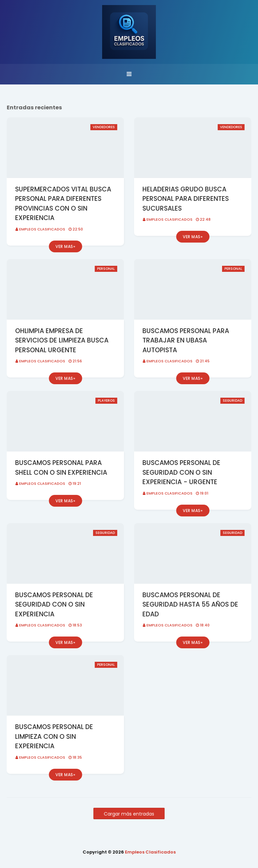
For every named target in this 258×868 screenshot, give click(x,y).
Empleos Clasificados (42, 229)
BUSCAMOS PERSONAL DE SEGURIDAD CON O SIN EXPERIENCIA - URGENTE (181, 472)
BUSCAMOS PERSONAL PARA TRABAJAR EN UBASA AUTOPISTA (186, 340)
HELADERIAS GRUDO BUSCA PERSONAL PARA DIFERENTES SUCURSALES (186, 199)
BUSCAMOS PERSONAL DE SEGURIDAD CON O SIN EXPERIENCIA (54, 605)
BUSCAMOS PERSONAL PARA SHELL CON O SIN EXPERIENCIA (61, 468)
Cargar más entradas (129, 814)
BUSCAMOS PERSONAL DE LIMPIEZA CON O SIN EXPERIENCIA (54, 736)
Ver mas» (65, 246)
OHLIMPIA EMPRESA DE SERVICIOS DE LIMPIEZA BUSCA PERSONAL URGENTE (62, 340)
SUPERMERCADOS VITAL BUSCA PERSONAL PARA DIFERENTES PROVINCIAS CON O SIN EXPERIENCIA (63, 204)
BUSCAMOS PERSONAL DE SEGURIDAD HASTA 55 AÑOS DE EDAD (190, 605)
